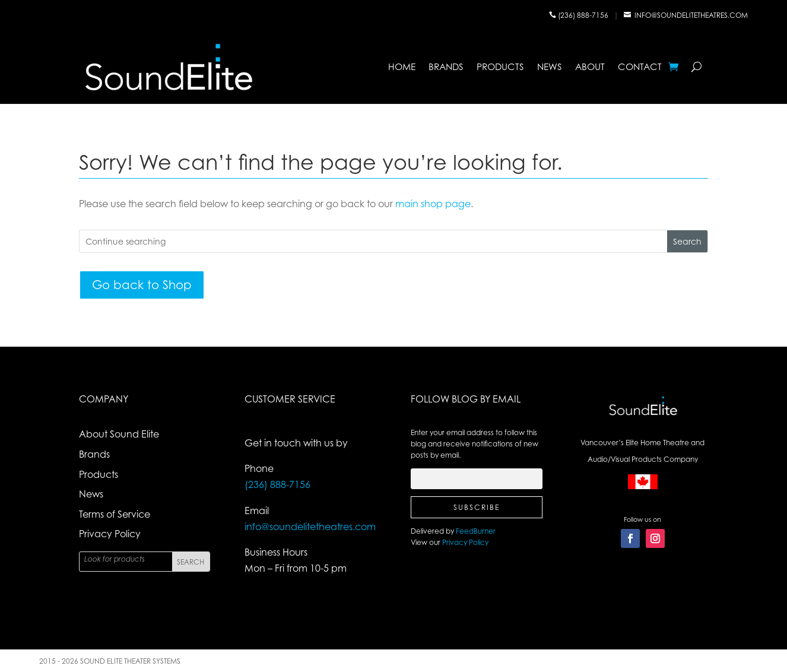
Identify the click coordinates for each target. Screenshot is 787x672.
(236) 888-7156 (584, 15)
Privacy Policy (110, 534)
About (590, 67)
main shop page (433, 204)
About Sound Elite (119, 434)
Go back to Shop (142, 285)
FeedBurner (476, 531)
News (550, 67)
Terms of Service (115, 514)
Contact (640, 67)
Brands (446, 67)
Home (402, 67)
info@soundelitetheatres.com (691, 15)
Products (500, 67)
